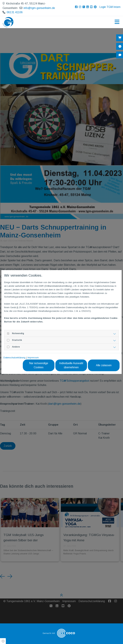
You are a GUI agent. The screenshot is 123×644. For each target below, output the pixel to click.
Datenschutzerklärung (14, 358)
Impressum (33, 358)
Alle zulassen (104, 365)
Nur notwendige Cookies (39, 365)
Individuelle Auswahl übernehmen (71, 365)
